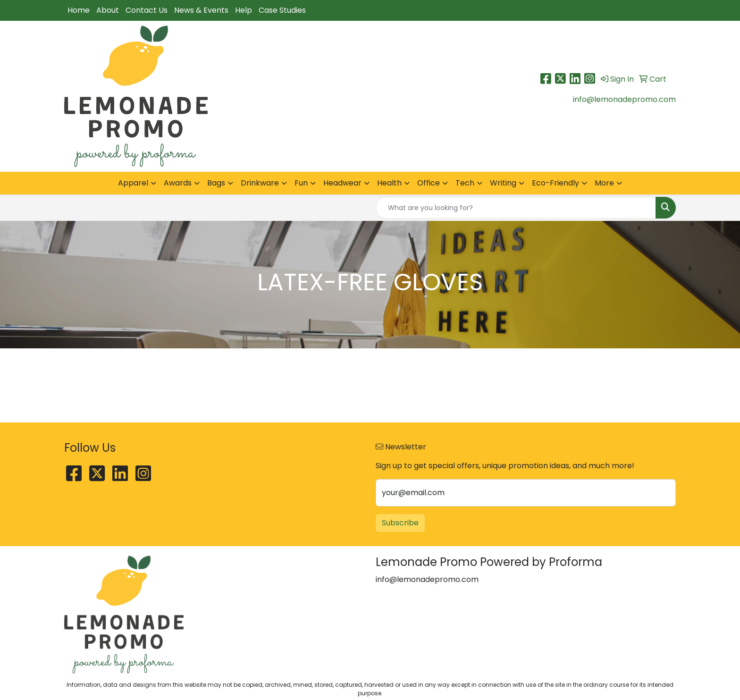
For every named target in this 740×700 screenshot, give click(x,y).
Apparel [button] (133, 183)
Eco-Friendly (555, 183)
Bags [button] (216, 183)
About (108, 10)
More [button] (604, 183)
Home (79, 10)
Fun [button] (301, 183)
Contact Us (147, 10)
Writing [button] (503, 183)
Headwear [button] (342, 183)
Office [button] (429, 183)
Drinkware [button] (260, 183)
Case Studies (282, 10)
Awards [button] (178, 183)
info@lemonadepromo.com (624, 99)
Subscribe (400, 523)
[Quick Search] (516, 208)
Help (244, 10)
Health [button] (389, 183)
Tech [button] (465, 183)
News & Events (201, 10)
